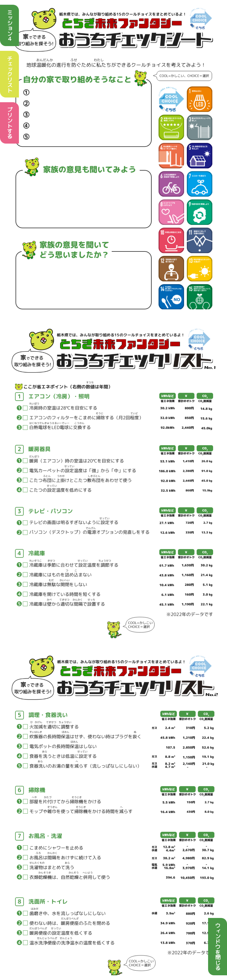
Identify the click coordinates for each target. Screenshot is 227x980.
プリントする (10, 123)
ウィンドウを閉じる (218, 947)
